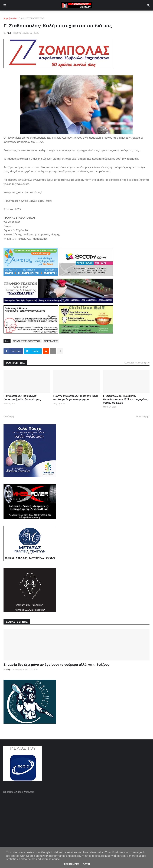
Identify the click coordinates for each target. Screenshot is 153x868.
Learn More (72, 864)
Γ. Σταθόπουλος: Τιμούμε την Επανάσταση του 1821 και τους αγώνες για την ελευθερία (126, 399)
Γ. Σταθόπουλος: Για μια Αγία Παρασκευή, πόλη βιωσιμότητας (22, 398)
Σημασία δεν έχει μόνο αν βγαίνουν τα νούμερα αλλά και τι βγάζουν (56, 664)
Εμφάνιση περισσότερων (137, 363)
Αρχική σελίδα (10, 18)
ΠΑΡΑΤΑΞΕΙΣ (51, 341)
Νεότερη (9, 416)
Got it (87, 864)
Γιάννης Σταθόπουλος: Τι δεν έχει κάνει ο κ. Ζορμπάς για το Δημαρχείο (76, 398)
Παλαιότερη (142, 416)
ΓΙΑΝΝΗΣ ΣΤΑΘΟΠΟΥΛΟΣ (31, 18)
